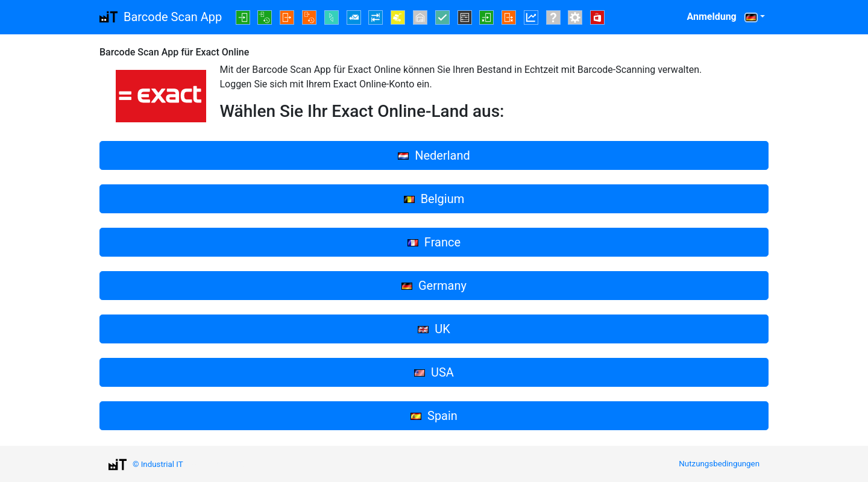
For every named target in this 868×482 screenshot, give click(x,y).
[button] (754, 17)
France (434, 242)
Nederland (434, 155)
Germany (434, 286)
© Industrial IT (158, 464)
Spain (434, 416)
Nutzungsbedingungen (719, 464)
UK (434, 329)
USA (434, 372)
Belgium (434, 199)
